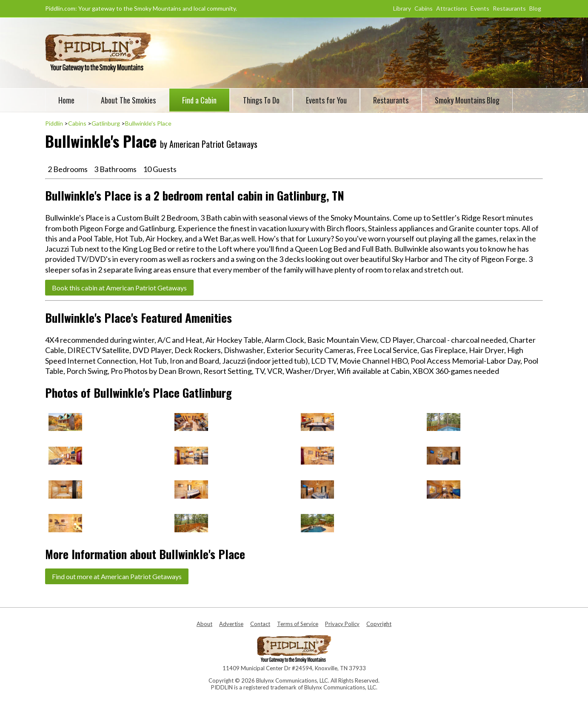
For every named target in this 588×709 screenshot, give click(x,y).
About (204, 624)
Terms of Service (298, 624)
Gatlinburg (106, 123)
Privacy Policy (342, 624)
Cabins (424, 8)
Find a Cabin (199, 100)
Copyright (379, 624)
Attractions (452, 8)
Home (66, 100)
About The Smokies (128, 100)
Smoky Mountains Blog (467, 100)
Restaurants (509, 8)
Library (402, 8)
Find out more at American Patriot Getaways (117, 576)
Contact (260, 624)
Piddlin (54, 123)
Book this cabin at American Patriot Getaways (119, 288)
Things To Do (261, 100)
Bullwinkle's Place (148, 123)
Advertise (231, 624)
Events (480, 8)
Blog (535, 8)
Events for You (326, 100)
